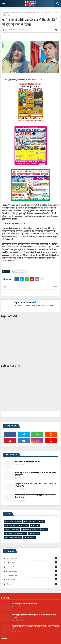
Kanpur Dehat (31, 562)
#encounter (30, 537)
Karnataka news (31, 571)
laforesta (31, 584)
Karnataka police (31, 575)
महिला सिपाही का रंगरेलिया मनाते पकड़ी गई (28, 461)
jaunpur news (31, 580)
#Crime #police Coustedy (35, 521)
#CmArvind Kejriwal (14, 521)
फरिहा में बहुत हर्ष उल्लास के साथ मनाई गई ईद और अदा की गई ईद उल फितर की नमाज (35, 496)
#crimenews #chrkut (16, 12)
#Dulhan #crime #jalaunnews (17, 525)
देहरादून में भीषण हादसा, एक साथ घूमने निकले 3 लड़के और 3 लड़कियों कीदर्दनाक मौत (36, 485)
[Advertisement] (30, 341)
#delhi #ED (35, 533)
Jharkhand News (31, 558)
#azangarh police (30, 529)
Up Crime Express (24, 302)
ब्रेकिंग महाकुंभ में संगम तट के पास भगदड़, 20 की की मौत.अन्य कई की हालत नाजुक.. (35, 474)
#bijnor (44, 529)
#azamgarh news (13, 529)
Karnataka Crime (31, 567)
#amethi (36, 525)
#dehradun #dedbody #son (16, 533)
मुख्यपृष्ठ (4, 12)
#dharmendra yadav (14, 537)
